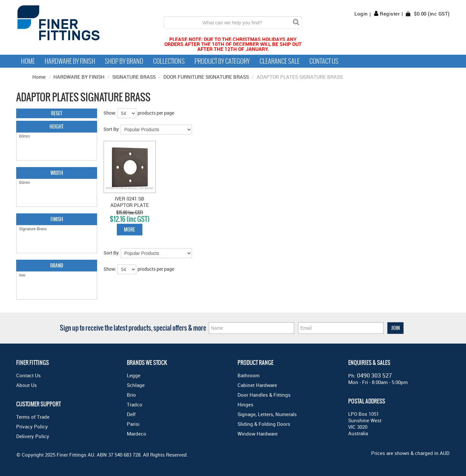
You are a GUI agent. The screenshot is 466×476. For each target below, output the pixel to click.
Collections (169, 61)
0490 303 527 (374, 375)
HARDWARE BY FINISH (79, 77)
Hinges (245, 404)
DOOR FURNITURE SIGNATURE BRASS (206, 77)
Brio (131, 395)
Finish (57, 219)
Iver (57, 275)
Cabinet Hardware (257, 385)
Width (57, 173)
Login (361, 14)
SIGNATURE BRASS (134, 77)
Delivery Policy (33, 436)
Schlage (136, 385)
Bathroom (249, 375)
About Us (27, 385)
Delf (131, 414)
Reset (57, 113)
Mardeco (137, 434)
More (129, 229)
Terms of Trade (33, 417)
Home (28, 61)
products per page (156, 113)
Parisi (133, 424)
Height (57, 126)
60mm (57, 136)
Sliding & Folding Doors (264, 424)
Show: (110, 113)
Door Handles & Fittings (264, 395)
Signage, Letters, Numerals (267, 414)
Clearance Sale (280, 61)
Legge (134, 375)
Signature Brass (57, 229)
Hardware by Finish (70, 61)
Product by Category (222, 61)
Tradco (135, 404)
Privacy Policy (32, 426)
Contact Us (324, 61)
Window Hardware (258, 434)
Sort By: (111, 129)
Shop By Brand (124, 61)
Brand (57, 265)
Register (390, 14)
